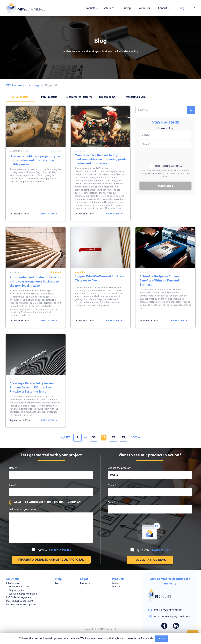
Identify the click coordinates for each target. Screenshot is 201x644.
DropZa (116, 586)
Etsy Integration (17, 589)
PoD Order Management (19, 596)
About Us (144, 8)
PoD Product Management (20, 600)
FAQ (195, 8)
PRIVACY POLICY (61, 550)
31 (104, 437)
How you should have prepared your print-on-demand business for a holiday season (36, 163)
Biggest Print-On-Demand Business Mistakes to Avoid (101, 277)
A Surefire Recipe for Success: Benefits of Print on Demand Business (165, 277)
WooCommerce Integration (23, 593)
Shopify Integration (19, 586)
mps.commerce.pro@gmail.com (172, 617)
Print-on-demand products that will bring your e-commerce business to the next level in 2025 (36, 277)
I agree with (51, 550)
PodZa (115, 582)
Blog (181, 8)
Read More (176, 639)
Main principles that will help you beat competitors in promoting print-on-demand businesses (101, 163)
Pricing (127, 8)
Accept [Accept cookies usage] (161, 639)
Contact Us (164, 8)
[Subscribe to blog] (165, 186)
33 (123, 437)
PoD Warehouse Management (21, 603)
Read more (49, 214)
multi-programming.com (168, 610)
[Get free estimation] (51, 560)
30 (94, 437)
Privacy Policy (159, 174)
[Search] (191, 110)
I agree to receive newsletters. (165, 166)
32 (113, 437)
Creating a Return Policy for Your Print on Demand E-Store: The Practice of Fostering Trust (36, 381)
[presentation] (166, 156)
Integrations (13, 582)
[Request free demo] (150, 560)
